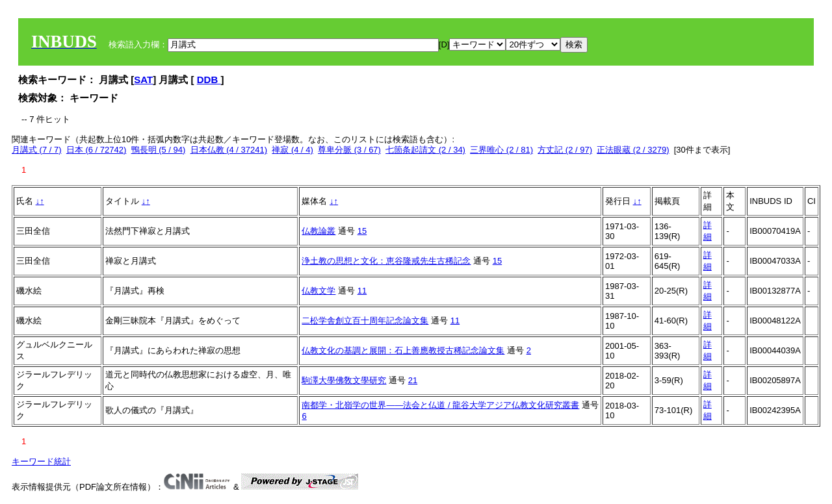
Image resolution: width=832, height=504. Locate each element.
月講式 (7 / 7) (37, 150)
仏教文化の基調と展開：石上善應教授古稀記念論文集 (403, 350)
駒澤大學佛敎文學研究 (344, 380)
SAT (143, 80)
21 (413, 380)
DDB (209, 80)
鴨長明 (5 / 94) (159, 150)
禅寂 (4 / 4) (292, 150)
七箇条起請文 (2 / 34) (425, 150)
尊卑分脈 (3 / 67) (349, 150)
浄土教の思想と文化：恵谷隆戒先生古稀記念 (386, 261)
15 (362, 231)
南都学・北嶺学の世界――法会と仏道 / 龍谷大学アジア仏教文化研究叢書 (440, 405)
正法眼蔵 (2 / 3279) (633, 150)
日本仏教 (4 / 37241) (229, 150)
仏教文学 (318, 291)
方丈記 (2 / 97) (565, 150)
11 (362, 291)
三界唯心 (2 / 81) (501, 150)
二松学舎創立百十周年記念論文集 (365, 321)
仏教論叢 (318, 231)
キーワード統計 (41, 461)
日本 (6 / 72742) (97, 150)
